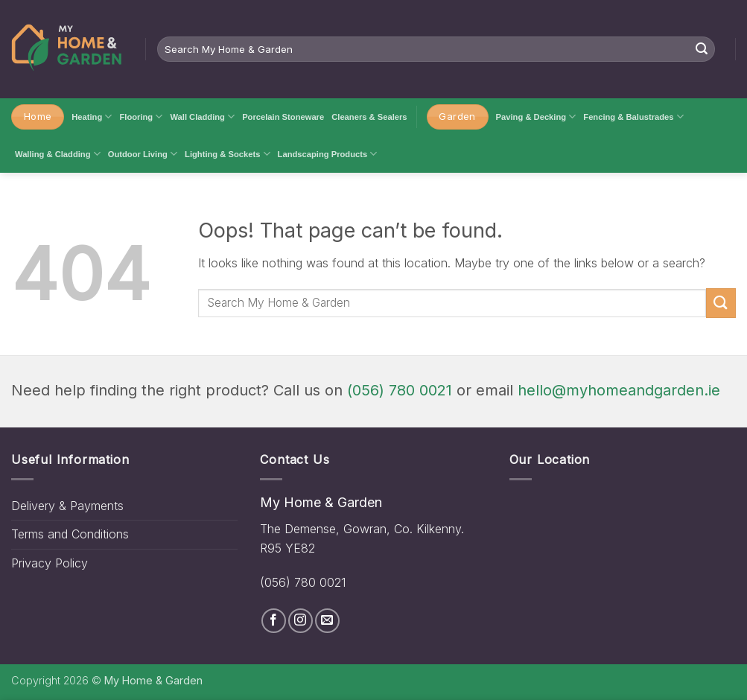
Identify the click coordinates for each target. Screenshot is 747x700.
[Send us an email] (327, 621)
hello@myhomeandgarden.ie (619, 390)
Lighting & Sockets (228, 154)
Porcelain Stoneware (283, 117)
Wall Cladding (202, 117)
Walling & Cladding (58, 154)
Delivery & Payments (67, 506)
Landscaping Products (328, 154)
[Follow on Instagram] (301, 621)
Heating (92, 117)
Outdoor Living (143, 154)
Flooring (141, 117)
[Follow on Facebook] (274, 621)
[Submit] (702, 49)
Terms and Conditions (70, 534)
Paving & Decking (536, 117)
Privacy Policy (50, 563)
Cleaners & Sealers (369, 117)
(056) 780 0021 (400, 390)
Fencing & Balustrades (633, 117)
